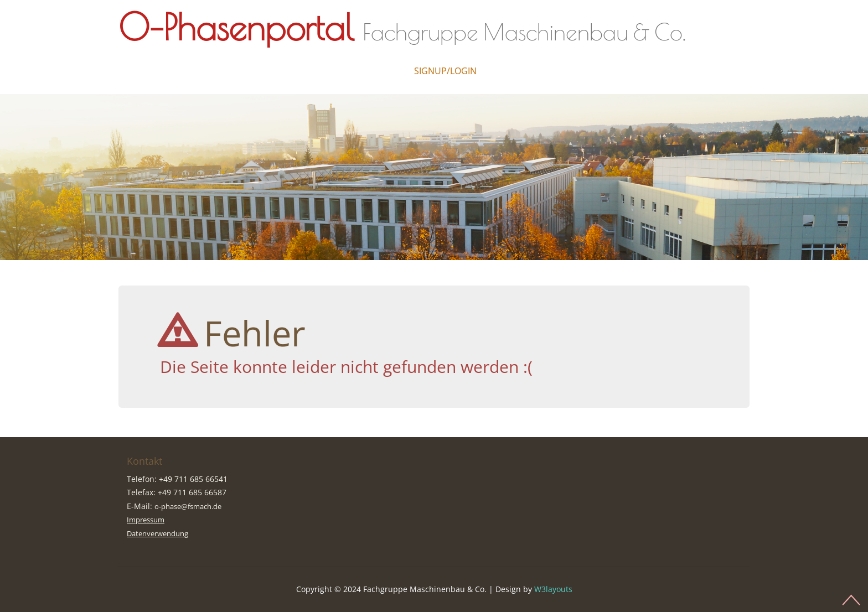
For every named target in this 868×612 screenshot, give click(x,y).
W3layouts (553, 589)
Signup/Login (445, 71)
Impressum (148, 519)
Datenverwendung (161, 533)
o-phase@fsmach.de (192, 506)
